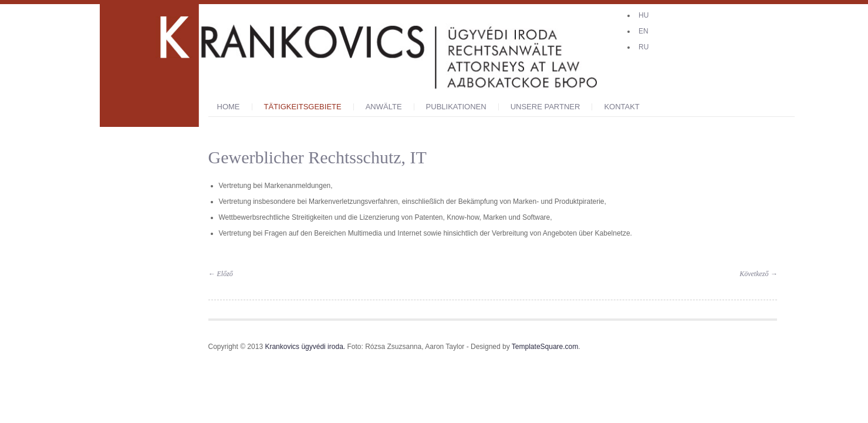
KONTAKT (622, 107)
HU (644, 15)
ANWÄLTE (384, 107)
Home (229, 107)
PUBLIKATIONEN (456, 107)
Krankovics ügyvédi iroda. (305, 347)
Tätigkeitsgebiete (303, 107)
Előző (221, 274)
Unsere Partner (546, 107)
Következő (758, 274)
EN (644, 31)
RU (644, 47)
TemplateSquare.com (545, 347)
